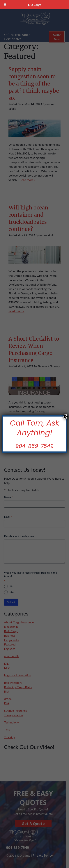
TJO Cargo (34, 5)
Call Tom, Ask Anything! (35, 428)
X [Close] (66, 417)
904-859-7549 (34, 446)
